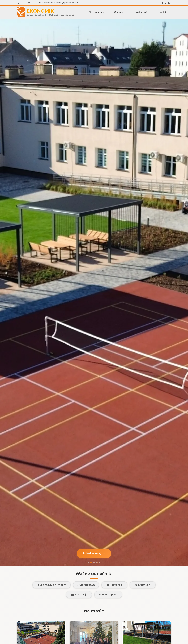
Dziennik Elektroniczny (52, 585)
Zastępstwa (86, 585)
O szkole (120, 12)
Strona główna (96, 12)
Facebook (114, 585)
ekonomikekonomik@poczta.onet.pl (59, 3)
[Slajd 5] (100, 563)
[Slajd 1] (88, 563)
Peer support (108, 595)
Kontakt (163, 12)
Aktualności (142, 12)
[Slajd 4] (97, 563)
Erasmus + (143, 585)
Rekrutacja (79, 595)
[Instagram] (169, 3)
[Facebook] (163, 3)
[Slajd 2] (91, 563)
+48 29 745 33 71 (26, 3)
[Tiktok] (166, 3)
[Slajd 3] (94, 563)
